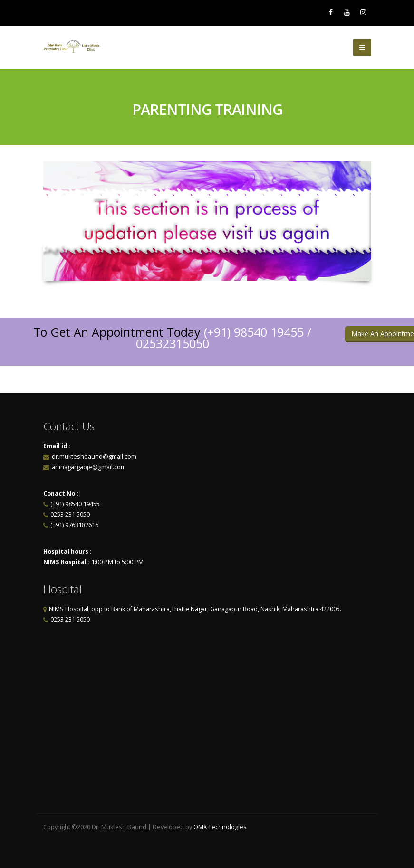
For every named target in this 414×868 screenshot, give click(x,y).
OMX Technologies (220, 827)
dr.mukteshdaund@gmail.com (94, 457)
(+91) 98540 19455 (254, 332)
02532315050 (173, 343)
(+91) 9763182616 (74, 525)
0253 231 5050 (70, 514)
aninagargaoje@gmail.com (88, 467)
